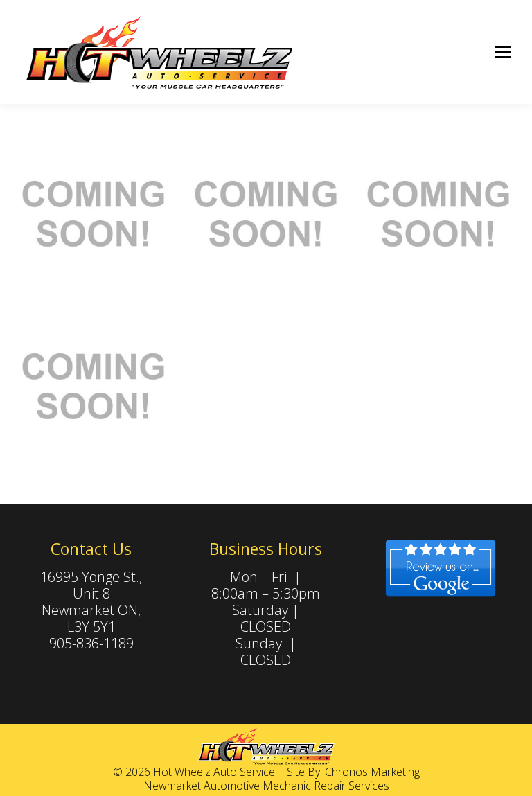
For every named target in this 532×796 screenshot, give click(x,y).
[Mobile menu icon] (503, 52)
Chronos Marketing (372, 772)
